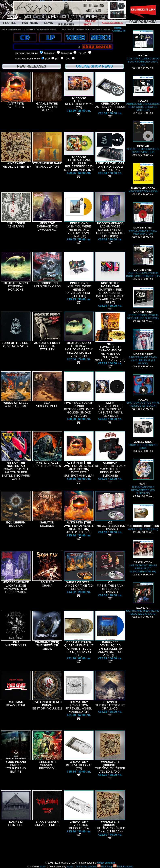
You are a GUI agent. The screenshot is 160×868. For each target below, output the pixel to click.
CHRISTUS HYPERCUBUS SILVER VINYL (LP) (143, 137)
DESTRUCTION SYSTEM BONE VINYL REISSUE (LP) (143, 261)
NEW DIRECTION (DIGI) (143, 178)
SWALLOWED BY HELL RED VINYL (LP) (143, 219)
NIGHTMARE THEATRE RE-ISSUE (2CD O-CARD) (143, 599)
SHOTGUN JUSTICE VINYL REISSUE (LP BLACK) (143, 391)
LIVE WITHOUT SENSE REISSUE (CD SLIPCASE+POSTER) (143, 557)
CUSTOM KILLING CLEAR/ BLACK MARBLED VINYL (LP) (143, 48)
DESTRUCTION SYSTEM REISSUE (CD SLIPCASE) (143, 303)
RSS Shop (105, 867)
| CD (48, 59)
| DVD (67, 59)
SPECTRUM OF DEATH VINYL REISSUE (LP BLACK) (143, 347)
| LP (57, 59)
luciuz (43, 867)
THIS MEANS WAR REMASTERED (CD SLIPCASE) (143, 477)
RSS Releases (123, 867)
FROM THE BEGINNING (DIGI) (143, 433)
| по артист (50, 53)
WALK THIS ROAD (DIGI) (143, 517)
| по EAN (82, 53)
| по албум (66, 53)
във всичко (32, 53)
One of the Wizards (86, 867)
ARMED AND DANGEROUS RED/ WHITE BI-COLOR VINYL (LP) (143, 94)
